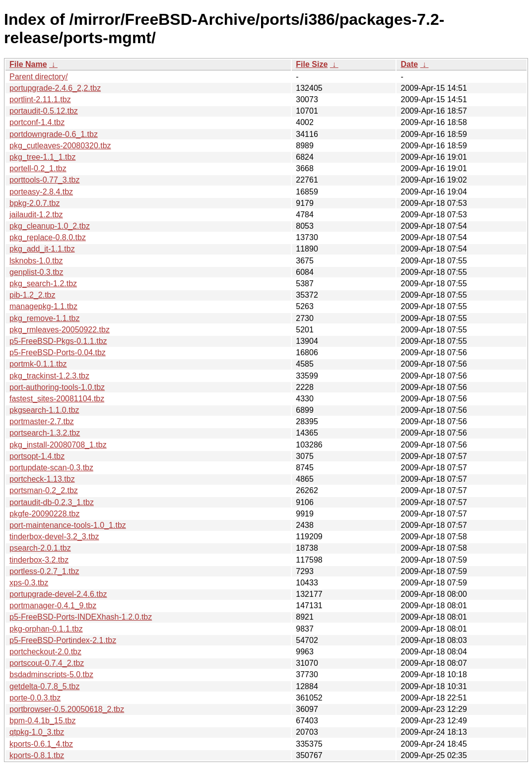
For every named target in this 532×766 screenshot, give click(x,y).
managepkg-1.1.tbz (43, 306)
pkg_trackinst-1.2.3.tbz (49, 376)
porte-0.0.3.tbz (35, 698)
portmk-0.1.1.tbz (38, 364)
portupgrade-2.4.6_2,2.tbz (55, 88)
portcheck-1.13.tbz (42, 479)
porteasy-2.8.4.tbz (41, 192)
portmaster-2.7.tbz (42, 421)
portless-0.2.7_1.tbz (44, 571)
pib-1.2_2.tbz (33, 295)
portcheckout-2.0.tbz (45, 652)
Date (409, 64)
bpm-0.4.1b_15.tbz (42, 721)
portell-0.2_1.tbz (38, 168)
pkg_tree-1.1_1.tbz (42, 157)
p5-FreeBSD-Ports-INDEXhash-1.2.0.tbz (81, 617)
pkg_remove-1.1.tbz (44, 318)
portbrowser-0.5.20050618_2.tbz (67, 709)
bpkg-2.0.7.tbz (34, 203)
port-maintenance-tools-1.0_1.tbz (68, 525)
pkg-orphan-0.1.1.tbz (46, 629)
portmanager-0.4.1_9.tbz (53, 606)
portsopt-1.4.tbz (37, 456)
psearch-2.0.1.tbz (40, 548)
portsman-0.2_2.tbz (44, 490)
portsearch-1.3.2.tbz (45, 433)
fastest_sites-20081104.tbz (57, 399)
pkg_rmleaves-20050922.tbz (60, 330)
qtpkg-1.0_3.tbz (37, 732)
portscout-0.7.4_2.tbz (47, 663)
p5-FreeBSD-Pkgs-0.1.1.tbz (58, 341)
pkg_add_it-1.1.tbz (42, 249)
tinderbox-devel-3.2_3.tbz (54, 537)
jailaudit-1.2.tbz (36, 215)
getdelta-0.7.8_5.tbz (44, 686)
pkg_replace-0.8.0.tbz (48, 237)
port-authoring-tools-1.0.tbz (57, 387)
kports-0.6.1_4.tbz (41, 744)
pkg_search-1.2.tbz (43, 284)
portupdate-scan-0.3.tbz (51, 468)
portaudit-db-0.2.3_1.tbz (52, 502)
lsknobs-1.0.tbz (36, 261)
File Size (312, 64)
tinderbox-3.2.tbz (39, 560)
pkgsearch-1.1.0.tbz (44, 410)
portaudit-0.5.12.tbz (44, 111)
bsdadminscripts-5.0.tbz (51, 674)
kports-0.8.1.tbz (37, 755)
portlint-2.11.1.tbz (40, 99)
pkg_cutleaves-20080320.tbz (60, 146)
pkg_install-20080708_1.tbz (58, 445)
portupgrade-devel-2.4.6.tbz (58, 594)
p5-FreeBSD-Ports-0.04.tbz (58, 352)
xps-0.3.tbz (29, 583)
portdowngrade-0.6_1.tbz (54, 134)
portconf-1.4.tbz (37, 122)
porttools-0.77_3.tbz (44, 180)
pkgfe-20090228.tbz (44, 514)
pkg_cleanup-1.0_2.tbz (50, 226)
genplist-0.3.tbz (36, 272)
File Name (28, 64)
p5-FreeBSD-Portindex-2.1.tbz (63, 640)
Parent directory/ (38, 77)
